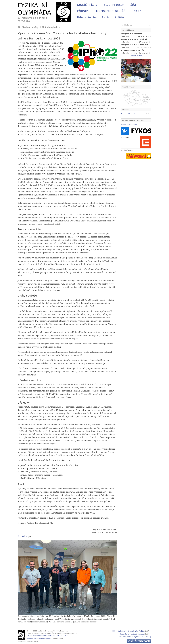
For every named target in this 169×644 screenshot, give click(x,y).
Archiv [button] (106, 17)
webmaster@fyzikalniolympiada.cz (40, 638)
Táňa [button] (133, 5)
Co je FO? (122, 631)
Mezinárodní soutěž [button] (111, 11)
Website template (24, 641)
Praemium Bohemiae (129, 125)
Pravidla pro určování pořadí (132, 634)
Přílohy (22, 536)
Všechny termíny (136, 55)
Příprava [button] (84, 11)
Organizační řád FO (136, 631)
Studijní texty (114, 5)
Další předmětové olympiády (130, 636)
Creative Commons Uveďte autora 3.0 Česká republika (47, 636)
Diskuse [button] (137, 11)
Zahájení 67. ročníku (129, 114)
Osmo (120, 17)
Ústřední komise (87, 17)
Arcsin (36, 641)
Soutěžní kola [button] (88, 5)
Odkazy (148, 636)
